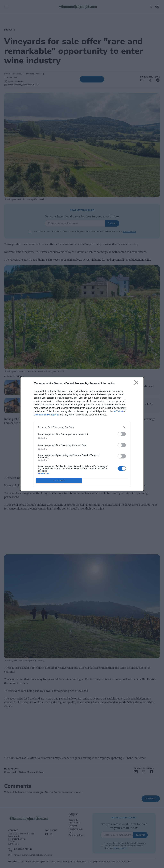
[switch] (122, 434)
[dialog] (82, 434)
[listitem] (82, 427)
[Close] (137, 384)
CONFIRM (59, 481)
